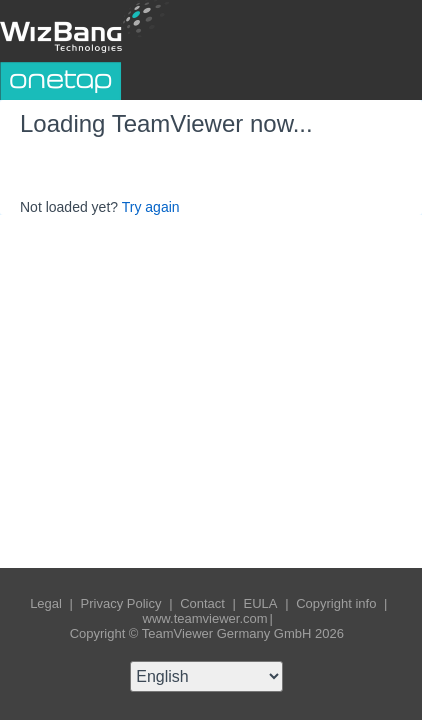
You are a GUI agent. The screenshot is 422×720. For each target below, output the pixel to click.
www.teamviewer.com (205, 618)
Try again (151, 207)
